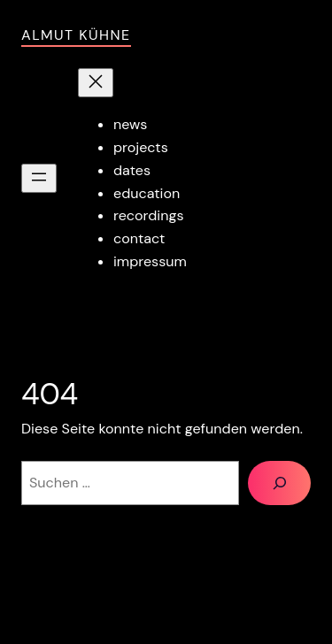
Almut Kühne (76, 35)
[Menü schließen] (96, 83)
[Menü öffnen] (39, 178)
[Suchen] (279, 483)
